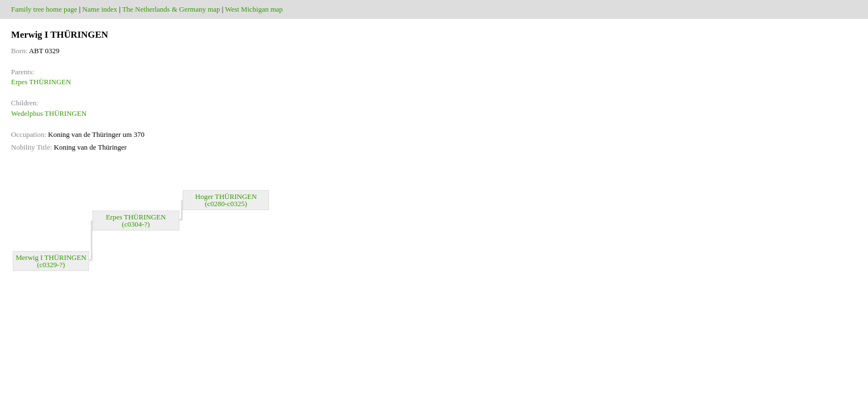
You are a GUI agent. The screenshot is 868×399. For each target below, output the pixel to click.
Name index (100, 9)
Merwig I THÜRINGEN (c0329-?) (51, 261)
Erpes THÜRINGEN (41, 82)
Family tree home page (44, 9)
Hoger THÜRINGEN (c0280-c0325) (226, 200)
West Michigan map (254, 9)
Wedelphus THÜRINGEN (49, 113)
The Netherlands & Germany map (171, 9)
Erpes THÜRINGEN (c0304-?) (136, 221)
